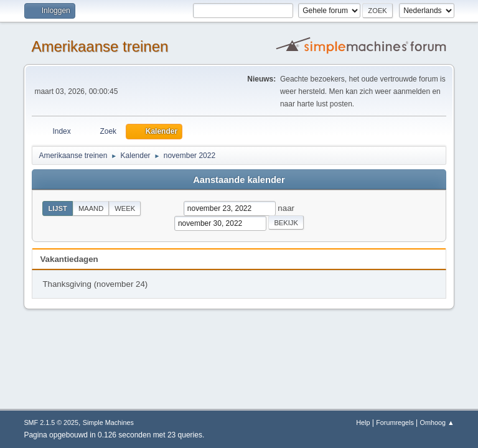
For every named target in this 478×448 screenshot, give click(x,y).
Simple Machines (108, 422)
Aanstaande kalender (239, 180)
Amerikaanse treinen (100, 46)
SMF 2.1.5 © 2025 (51, 422)
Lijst (57, 208)
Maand (91, 208)
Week (125, 208)
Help (363, 422)
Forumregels (395, 422)
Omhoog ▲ (437, 422)
